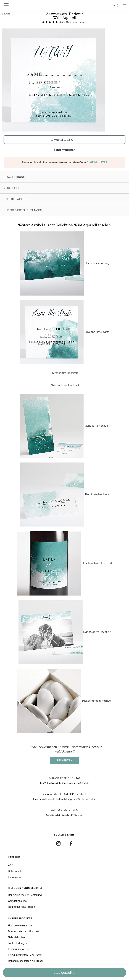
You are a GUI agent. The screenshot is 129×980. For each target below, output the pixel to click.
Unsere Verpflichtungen (23, 210)
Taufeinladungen (17, 943)
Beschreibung (14, 177)
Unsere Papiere (15, 199)
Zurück (6, 14)
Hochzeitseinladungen (21, 926)
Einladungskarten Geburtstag (25, 955)
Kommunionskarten (19, 949)
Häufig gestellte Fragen (21, 907)
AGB (11, 865)
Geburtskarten (16, 937)
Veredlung (12, 188)
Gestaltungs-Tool (18, 901)
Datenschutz (15, 871)
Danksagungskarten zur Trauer (26, 961)
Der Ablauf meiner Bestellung (25, 895)
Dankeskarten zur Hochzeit (24, 931)
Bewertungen (77, 22)
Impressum (14, 877)
